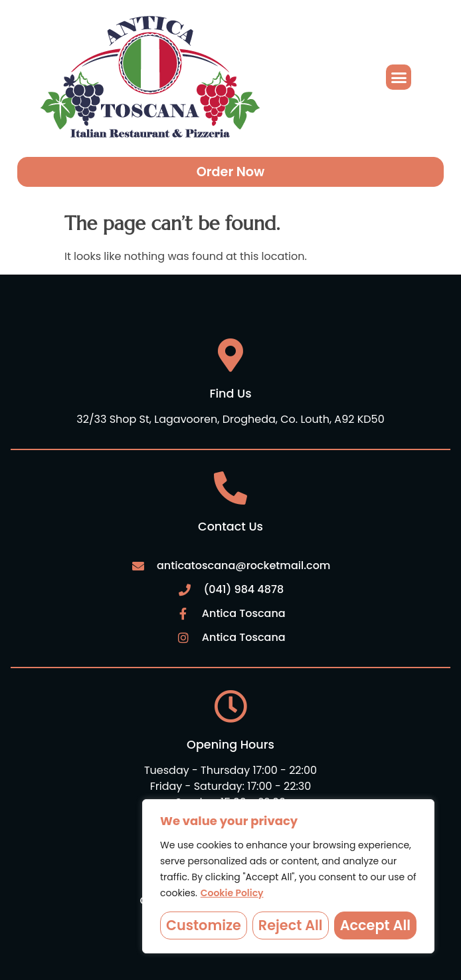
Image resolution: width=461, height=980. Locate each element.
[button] (399, 77)
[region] (288, 876)
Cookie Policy (232, 893)
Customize (204, 925)
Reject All (291, 925)
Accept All (375, 925)
